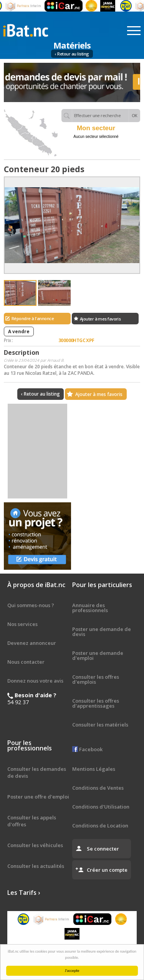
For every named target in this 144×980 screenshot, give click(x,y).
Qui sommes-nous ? (31, 605)
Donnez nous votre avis (35, 681)
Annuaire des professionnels (90, 608)
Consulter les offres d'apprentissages (96, 703)
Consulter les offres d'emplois (96, 679)
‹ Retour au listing (72, 54)
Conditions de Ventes (98, 788)
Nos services (22, 624)
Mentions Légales (94, 769)
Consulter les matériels (100, 725)
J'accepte (73, 971)
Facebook (87, 749)
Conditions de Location (100, 826)
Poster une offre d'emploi (38, 797)
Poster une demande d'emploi (98, 655)
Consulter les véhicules (35, 845)
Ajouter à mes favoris (100, 319)
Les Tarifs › (24, 893)
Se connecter (103, 849)
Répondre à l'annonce (33, 318)
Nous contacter (26, 662)
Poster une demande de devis (102, 632)
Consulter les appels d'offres (32, 821)
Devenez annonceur (32, 643)
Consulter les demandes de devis (37, 772)
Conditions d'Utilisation (101, 807)
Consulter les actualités (36, 866)
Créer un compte (107, 870)
